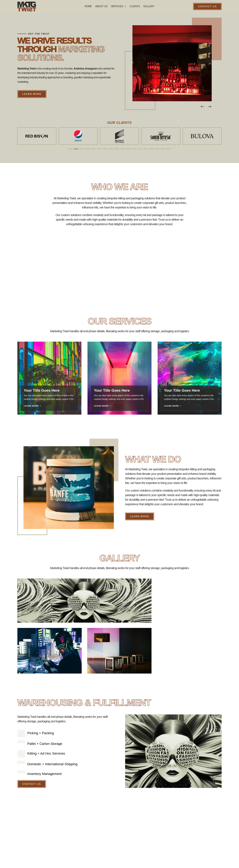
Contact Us (207, 6)
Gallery (149, 6)
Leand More (31, 406)
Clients (135, 6)
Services (117, 6)
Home (88, 6)
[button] (209, 107)
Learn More (32, 94)
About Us (101, 6)
